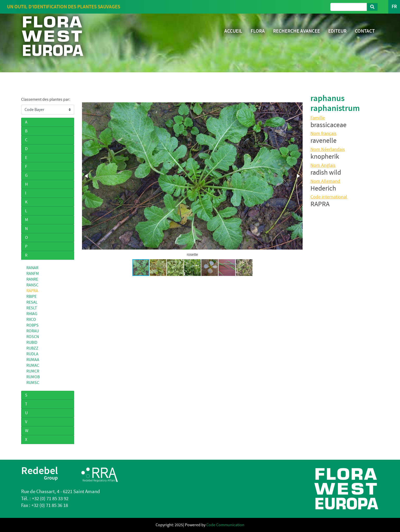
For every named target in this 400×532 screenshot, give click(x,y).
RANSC (32, 285)
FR (394, 7)
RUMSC (33, 383)
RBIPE (31, 297)
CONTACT (365, 31)
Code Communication (225, 525)
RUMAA (33, 360)
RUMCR (33, 371)
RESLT (32, 308)
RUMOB (33, 377)
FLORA (258, 31)
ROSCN (33, 337)
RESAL (32, 302)
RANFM (33, 274)
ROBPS (33, 325)
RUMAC (33, 365)
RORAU (33, 331)
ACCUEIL (233, 31)
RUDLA (32, 354)
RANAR (32, 268)
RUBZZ (32, 348)
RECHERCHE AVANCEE (296, 31)
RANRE (32, 279)
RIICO (31, 320)
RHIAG (32, 314)
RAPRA (32, 291)
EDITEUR (337, 31)
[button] (87, 176)
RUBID (32, 342)
